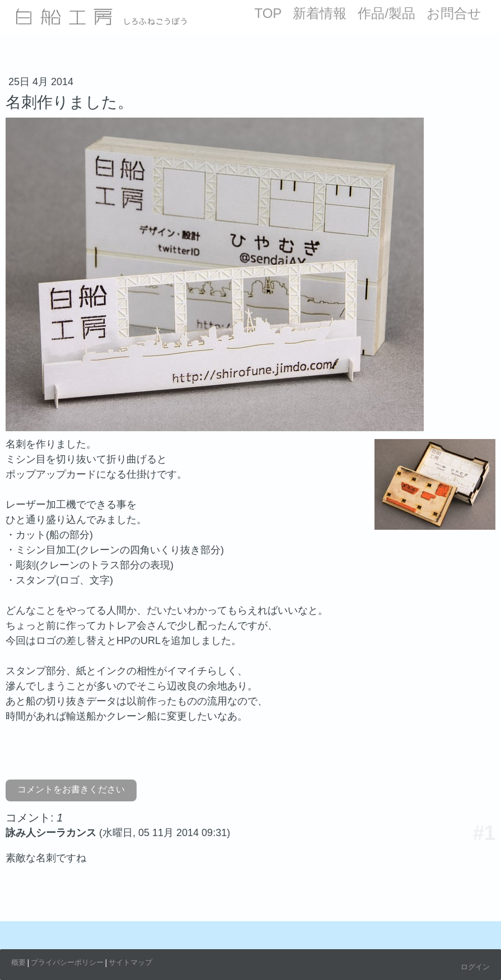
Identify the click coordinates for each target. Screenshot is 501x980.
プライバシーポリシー (67, 962)
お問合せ (454, 13)
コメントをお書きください (71, 789)
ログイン (475, 967)
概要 (18, 962)
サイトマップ (130, 962)
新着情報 (320, 13)
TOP (268, 13)
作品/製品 (387, 13)
